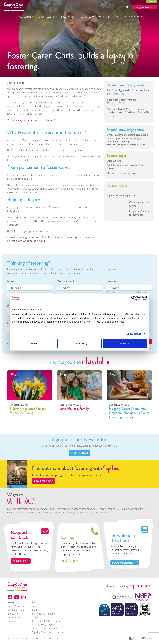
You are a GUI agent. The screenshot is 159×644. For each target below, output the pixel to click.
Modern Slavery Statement (46, 628)
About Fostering (48, 17)
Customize (80, 344)
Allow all (125, 344)
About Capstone (26, 17)
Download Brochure (125, 563)
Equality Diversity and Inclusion (47, 632)
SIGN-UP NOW (79, 453)
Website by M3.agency (140, 638)
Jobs (35, 606)
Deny (34, 344)
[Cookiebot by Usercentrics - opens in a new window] (133, 298)
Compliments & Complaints (46, 621)
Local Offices (69, 17)
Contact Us (38, 610)
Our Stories (87, 17)
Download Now (44, 481)
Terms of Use (40, 638)
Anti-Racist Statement (43, 625)
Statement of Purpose (43, 614)
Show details (134, 334)
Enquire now (21, 561)
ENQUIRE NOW (144, 7)
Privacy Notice (55, 638)
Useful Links (38, 617)
